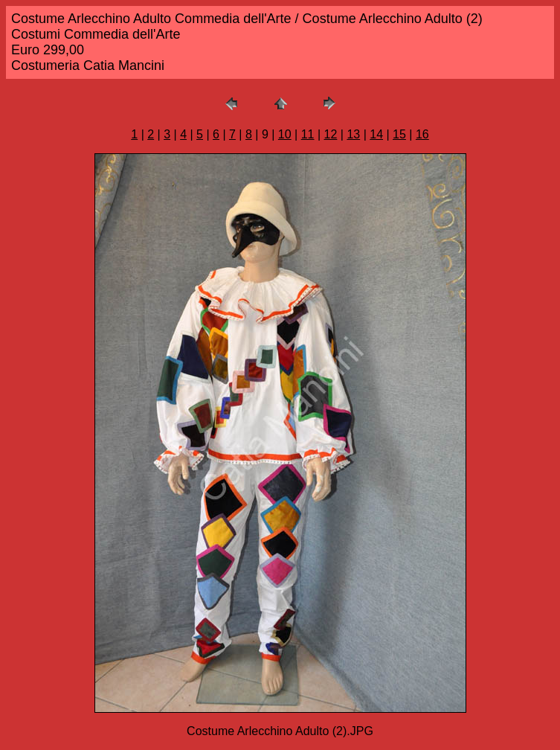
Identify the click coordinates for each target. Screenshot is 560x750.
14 (376, 134)
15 (399, 134)
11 (308, 134)
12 (331, 134)
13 (353, 134)
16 (422, 134)
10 (285, 134)
